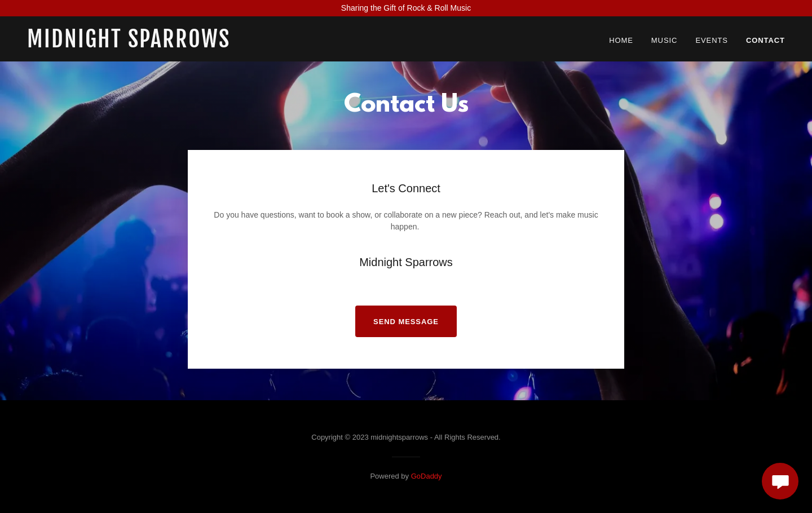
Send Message (406, 322)
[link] (160, 45)
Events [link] (712, 40)
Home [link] (621, 40)
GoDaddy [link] (427, 476)
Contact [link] (765, 40)
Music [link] (665, 40)
